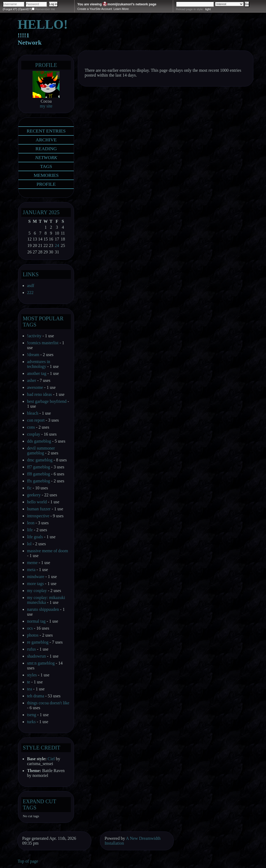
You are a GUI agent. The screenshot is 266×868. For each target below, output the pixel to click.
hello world (37, 502)
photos (33, 635)
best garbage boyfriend (47, 401)
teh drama (36, 696)
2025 (54, 212)
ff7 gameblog (38, 467)
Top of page (28, 861)
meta (31, 570)
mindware (36, 577)
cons (31, 427)
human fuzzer (39, 509)
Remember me (45, 9)
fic (29, 488)
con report (36, 420)
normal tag (36, 621)
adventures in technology (38, 364)
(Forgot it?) (10, 9)
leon (31, 523)
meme (32, 563)
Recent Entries (46, 131)
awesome (35, 387)
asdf (31, 286)
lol (29, 544)
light (208, 9)
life (30, 530)
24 (57, 245)
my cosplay (37, 591)
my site (46, 106)
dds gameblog (39, 441)
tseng (31, 715)
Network (46, 157)
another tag (37, 373)
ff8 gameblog (38, 474)
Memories (46, 175)
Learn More (121, 9)
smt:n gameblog (41, 663)
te (29, 682)
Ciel (51, 759)
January (35, 212)
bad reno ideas (39, 394)
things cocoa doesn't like (48, 703)
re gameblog (38, 642)
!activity (34, 336)
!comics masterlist (43, 343)
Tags (46, 166)
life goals (35, 537)
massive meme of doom (47, 551)
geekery (34, 495)
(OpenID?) (25, 9)
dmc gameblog (40, 460)
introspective (38, 516)
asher (31, 380)
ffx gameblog (38, 481)
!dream (33, 355)
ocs (30, 628)
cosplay (34, 434)
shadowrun (36, 656)
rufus (31, 649)
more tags (35, 584)
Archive (46, 140)
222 (30, 293)
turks (31, 722)
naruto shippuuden (43, 609)
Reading (46, 149)
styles (32, 675)
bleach (33, 413)
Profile (46, 65)
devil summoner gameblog (41, 451)
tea (29, 689)
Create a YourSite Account (94, 9)
